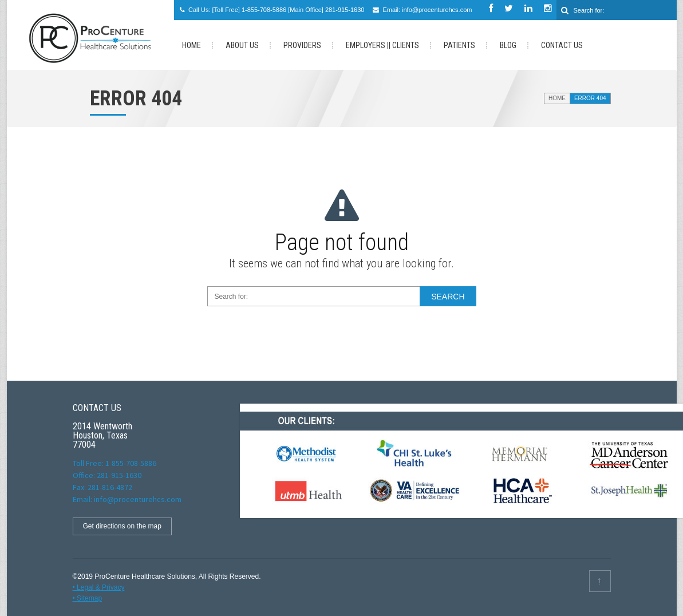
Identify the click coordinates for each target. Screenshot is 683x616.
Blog (508, 45)
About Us (242, 45)
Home (557, 98)
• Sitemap (88, 598)
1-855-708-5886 (264, 10)
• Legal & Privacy (99, 587)
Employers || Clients (382, 45)
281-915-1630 (345, 10)
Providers (302, 45)
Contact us (562, 45)
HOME (192, 45)
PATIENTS (459, 45)
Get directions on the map (122, 526)
